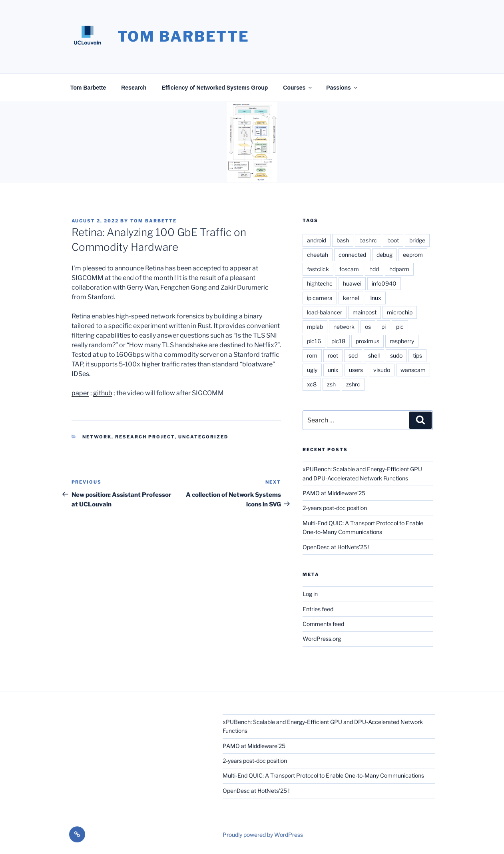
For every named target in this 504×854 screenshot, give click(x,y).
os (368, 327)
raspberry (402, 341)
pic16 (314, 341)
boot (393, 240)
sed (353, 355)
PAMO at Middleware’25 (334, 493)
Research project (145, 437)
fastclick (318, 269)
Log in (310, 594)
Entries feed (318, 609)
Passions (342, 88)
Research (134, 88)
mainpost (365, 312)
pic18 (338, 341)
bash (343, 240)
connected (352, 255)
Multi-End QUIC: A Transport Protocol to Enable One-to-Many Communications (323, 775)
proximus (368, 341)
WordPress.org (322, 639)
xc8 (312, 384)
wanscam (413, 370)
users (356, 370)
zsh (331, 384)
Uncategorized (203, 437)
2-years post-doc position (335, 508)
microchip (400, 312)
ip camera (320, 298)
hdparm (399, 269)
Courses (298, 88)
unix (333, 370)
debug (384, 255)
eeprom (413, 255)
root (333, 355)
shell (374, 355)
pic (400, 327)
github (103, 393)
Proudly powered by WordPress (263, 835)
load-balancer (325, 312)
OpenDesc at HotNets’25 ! (336, 547)
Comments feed (323, 624)
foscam (349, 269)
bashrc (368, 240)
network (344, 327)
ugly (312, 370)
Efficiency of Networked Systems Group (215, 88)
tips (417, 355)
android (317, 240)
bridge (417, 240)
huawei (352, 283)
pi (383, 327)
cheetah (318, 255)
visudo (382, 370)
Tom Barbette (184, 36)
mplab (315, 327)
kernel (351, 298)
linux (375, 298)
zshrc (353, 384)
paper (80, 393)
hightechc (320, 283)
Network (97, 437)
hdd (374, 269)
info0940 (384, 283)
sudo (396, 355)
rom (312, 355)
